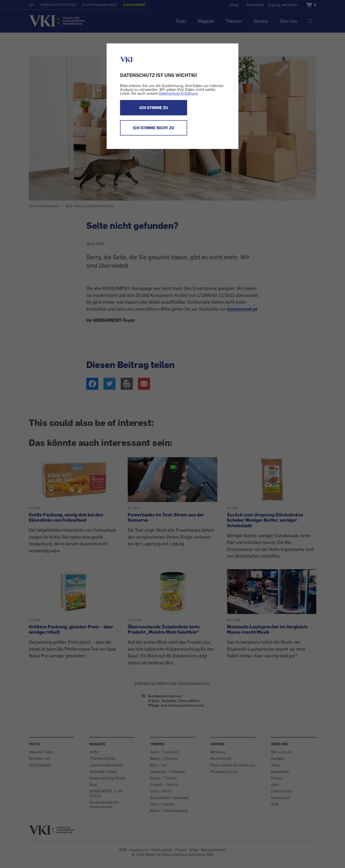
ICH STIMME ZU (154, 108)
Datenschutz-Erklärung (178, 93)
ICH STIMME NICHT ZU (154, 128)
